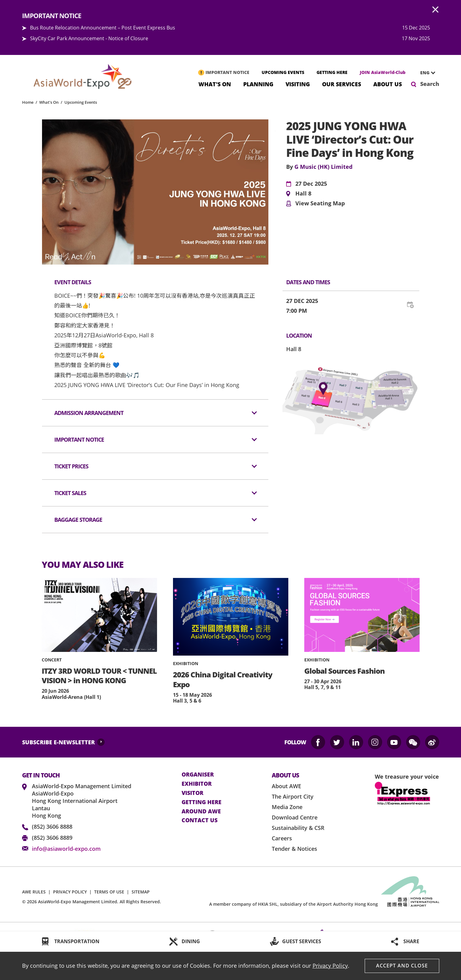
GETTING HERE (332, 72)
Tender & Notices (294, 849)
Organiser (198, 775)
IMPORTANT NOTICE (227, 72)
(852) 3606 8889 (52, 838)
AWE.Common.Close (436, 10)
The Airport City (293, 796)
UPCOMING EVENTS (283, 72)
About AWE (286, 786)
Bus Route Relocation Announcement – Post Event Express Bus (103, 28)
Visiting (298, 84)
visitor (192, 793)
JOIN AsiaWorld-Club (383, 72)
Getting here (202, 802)
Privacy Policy (330, 966)
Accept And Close (402, 966)
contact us (200, 820)
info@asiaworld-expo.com (66, 849)
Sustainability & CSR (298, 828)
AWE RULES (34, 892)
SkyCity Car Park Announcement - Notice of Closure (89, 38)
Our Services (342, 84)
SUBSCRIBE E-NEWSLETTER (58, 742)
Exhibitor (197, 784)
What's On (215, 84)
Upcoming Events (81, 102)
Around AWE (201, 812)
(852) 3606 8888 (52, 827)
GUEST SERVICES (302, 941)
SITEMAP (141, 892)
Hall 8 (303, 194)
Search (430, 84)
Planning (258, 84)
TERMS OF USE (109, 892)
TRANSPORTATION (77, 941)
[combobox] (425, 73)
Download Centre (295, 817)
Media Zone (287, 807)
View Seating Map (320, 203)
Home (28, 102)
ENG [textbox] (425, 73)
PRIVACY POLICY (70, 892)
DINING (191, 941)
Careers (282, 838)
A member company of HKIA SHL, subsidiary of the (294, 904)
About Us (388, 84)
